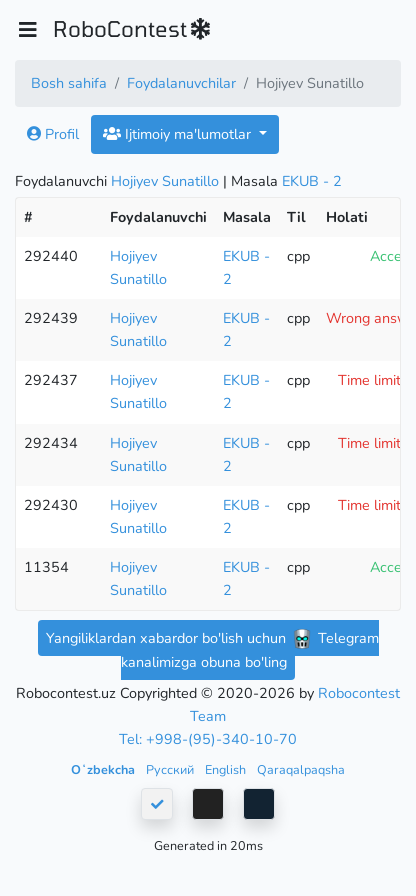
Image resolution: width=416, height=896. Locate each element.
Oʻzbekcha (104, 769)
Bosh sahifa (69, 83)
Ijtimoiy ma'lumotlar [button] (179, 134)
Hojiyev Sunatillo (165, 181)
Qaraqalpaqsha (301, 769)
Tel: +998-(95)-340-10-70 (208, 739)
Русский (171, 769)
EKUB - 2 (312, 181)
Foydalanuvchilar (181, 83)
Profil (53, 134)
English (227, 769)
